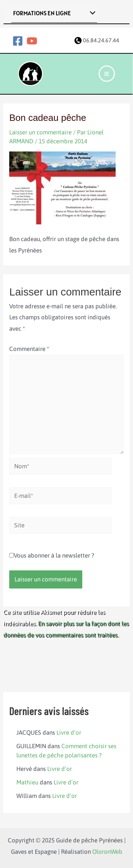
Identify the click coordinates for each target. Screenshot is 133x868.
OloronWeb (107, 852)
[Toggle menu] (91, 13)
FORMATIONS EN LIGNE (42, 13)
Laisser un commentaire (40, 132)
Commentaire (29, 349)
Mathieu (27, 782)
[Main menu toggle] (107, 74)
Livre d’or (69, 733)
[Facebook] (18, 41)
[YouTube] (32, 41)
